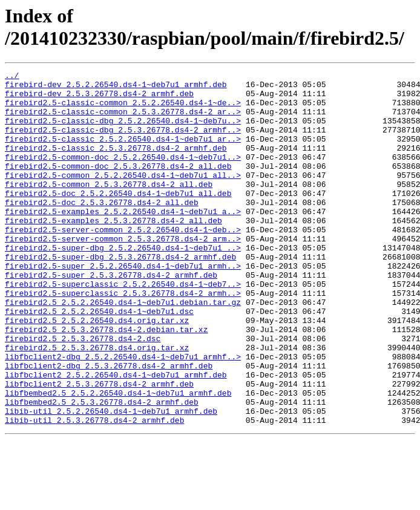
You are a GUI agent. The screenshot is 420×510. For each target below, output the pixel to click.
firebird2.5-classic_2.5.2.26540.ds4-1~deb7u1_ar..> (123, 153)
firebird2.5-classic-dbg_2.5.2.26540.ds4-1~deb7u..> (123, 131)
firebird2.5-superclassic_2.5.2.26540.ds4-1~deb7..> (123, 327)
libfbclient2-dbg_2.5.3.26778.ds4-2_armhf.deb (109, 425)
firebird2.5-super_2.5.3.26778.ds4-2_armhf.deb (111, 316)
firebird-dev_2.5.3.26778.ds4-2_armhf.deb (99, 99)
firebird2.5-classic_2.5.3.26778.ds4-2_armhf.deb (116, 164)
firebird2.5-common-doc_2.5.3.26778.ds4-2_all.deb (118, 186)
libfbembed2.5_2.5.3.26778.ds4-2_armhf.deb (102, 469)
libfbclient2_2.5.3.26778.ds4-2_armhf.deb (99, 447)
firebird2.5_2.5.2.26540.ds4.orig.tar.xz (97, 371)
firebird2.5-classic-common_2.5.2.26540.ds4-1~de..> (123, 110)
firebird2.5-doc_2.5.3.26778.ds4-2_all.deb (102, 229)
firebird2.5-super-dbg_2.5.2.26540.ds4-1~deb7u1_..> (123, 284)
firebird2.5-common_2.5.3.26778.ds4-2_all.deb (109, 208)
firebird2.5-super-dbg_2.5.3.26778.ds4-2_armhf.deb (120, 295)
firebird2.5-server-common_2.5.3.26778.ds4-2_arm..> (123, 273)
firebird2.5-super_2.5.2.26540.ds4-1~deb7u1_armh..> (123, 306)
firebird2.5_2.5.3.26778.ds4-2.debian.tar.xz (106, 382)
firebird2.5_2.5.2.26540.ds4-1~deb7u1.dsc (99, 360)
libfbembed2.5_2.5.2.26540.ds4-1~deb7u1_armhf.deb (118, 458)
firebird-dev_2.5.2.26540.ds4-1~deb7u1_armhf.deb (116, 88)
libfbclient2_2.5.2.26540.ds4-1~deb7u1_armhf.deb (116, 436)
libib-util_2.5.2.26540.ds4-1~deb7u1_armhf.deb (111, 480)
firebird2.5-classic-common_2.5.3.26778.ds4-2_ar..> (123, 120)
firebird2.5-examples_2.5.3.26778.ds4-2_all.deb (113, 251)
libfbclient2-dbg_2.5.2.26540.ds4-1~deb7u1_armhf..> (123, 414)
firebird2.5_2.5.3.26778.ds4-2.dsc (83, 393)
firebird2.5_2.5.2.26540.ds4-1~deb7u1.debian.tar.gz (123, 349)
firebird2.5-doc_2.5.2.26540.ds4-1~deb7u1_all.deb (118, 218)
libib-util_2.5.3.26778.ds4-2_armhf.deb (94, 491)
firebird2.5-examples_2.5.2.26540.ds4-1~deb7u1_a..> (123, 240)
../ (12, 77)
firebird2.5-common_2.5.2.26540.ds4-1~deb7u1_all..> (123, 197)
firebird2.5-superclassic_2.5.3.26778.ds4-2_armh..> (123, 338)
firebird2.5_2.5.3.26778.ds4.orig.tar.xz (97, 404)
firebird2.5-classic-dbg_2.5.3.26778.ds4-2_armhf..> (123, 142)
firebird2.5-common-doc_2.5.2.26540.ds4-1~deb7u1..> (123, 175)
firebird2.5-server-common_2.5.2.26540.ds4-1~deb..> (123, 262)
